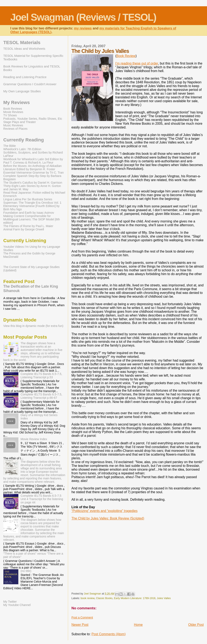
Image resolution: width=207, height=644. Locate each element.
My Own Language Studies (22, 91)
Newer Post (80, 625)
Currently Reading (24, 140)
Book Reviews (13, 109)
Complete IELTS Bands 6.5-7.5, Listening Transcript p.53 (41, 376)
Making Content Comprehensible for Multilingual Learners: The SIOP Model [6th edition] (32, 219)
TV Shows (10, 115)
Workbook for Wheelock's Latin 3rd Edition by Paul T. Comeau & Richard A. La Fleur (33, 161)
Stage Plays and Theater (20, 122)
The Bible (10, 146)
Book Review (126, 56)
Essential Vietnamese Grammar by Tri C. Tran (34, 173)
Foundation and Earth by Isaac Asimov (29, 213)
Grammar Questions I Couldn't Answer (30, 84)
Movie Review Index (34, 439)
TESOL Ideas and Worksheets (24, 49)
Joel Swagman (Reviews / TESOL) (83, 17)
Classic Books (104, 598)
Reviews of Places (15, 129)
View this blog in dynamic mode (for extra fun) (33, 326)
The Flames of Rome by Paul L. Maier (28, 226)
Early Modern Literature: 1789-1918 (135, 598)
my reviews (83, 28)
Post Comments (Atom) (109, 634)
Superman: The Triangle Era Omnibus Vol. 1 (32, 203)
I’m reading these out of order (137, 63)
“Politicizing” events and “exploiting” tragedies (104, 511)
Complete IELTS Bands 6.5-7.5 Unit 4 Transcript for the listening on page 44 (42, 499)
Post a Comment (82, 617)
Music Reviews (13, 125)
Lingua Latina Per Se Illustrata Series (28, 199)
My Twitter (10, 602)
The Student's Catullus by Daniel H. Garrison (33, 183)
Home (138, 625)
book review (88, 598)
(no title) (26, 571)
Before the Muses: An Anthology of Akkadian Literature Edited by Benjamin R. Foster (32, 168)
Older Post (196, 625)
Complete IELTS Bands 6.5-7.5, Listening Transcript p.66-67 (41, 396)
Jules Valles (164, 598)
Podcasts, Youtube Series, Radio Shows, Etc (33, 119)
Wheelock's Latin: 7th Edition (22, 149)
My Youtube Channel (17, 605)
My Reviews (17, 102)
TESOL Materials (22, 43)
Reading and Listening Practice (25, 77)
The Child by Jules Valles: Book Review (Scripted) (108, 518)
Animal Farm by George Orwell (24, 229)
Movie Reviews (13, 112)
